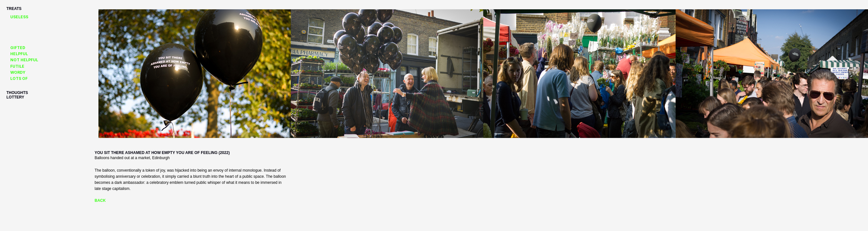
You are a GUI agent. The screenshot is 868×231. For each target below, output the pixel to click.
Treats (14, 9)
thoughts (17, 93)
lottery (15, 97)
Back (100, 201)
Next (99, 142)
